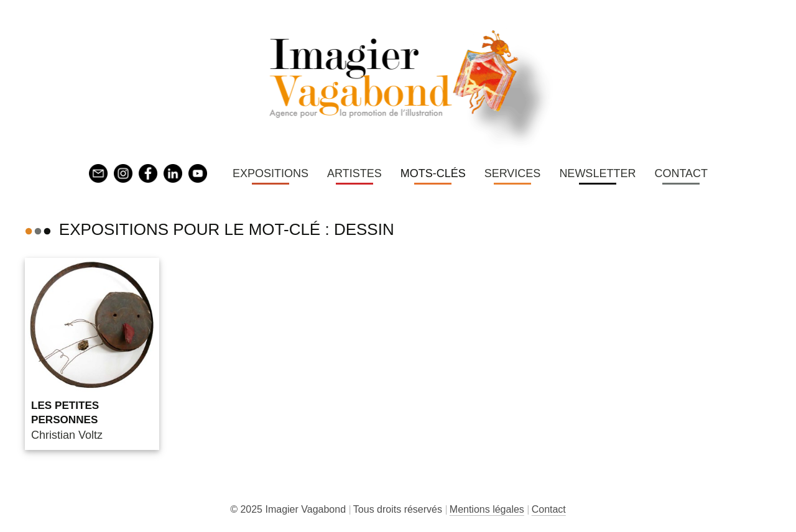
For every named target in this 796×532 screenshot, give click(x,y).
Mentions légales (487, 509)
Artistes (354, 173)
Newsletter (597, 173)
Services (513, 173)
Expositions (271, 173)
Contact (681, 173)
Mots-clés (433, 173)
